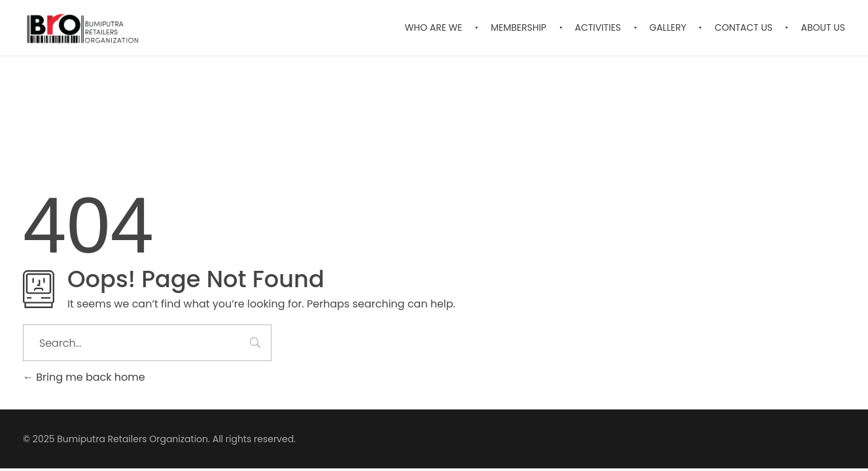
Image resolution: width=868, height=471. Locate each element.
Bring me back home (84, 377)
